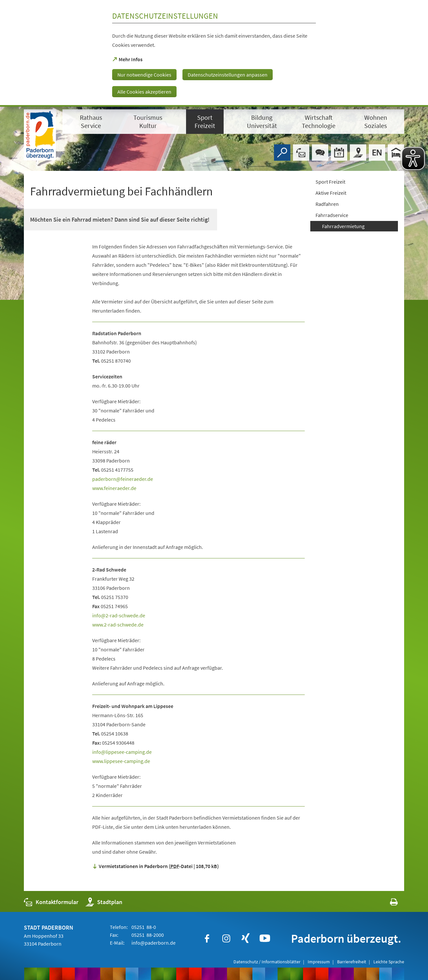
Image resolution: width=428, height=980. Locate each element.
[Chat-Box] (320, 153)
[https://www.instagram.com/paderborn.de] (226, 938)
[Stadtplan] (358, 153)
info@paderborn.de (153, 943)
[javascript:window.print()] (388, 904)
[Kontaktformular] (301, 153)
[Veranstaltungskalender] (339, 153)
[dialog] (214, 53)
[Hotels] (396, 153)
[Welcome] (377, 153)
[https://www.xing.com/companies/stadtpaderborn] (246, 938)
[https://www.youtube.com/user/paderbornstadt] (265, 938)
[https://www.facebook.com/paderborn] (207, 938)
